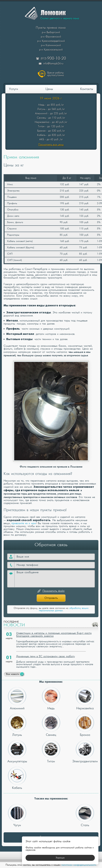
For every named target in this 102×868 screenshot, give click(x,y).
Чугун (17, 815)
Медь (51, 699)
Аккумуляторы (17, 752)
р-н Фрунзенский (51, 37)
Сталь (85, 815)
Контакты (87, 89)
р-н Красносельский (51, 50)
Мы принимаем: (51, 682)
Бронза (85, 725)
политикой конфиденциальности (79, 865)
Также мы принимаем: (51, 799)
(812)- (53, 59)
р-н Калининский (51, 45)
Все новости (13, 674)
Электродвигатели (85, 752)
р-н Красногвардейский (51, 41)
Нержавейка (85, 699)
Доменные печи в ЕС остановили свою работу (46, 656)
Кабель (17, 778)
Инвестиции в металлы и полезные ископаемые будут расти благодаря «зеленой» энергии (54, 635)
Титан (51, 752)
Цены (49, 89)
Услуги (13, 89)
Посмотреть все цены (51, 145)
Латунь (17, 725)
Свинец (51, 725)
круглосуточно (56, 74)
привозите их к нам (24, 523)
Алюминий (17, 699)
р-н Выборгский (51, 32)
